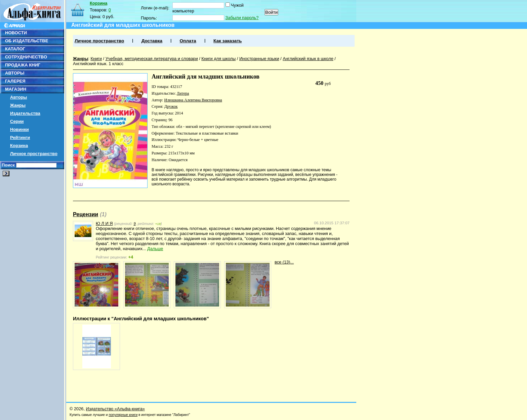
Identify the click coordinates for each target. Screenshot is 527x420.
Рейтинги (20, 137)
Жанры (18, 105)
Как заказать (228, 41)
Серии (17, 121)
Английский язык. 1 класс (98, 64)
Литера (183, 93)
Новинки (19, 129)
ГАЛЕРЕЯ (15, 81)
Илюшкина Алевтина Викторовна (193, 100)
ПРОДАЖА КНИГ (23, 65)
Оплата (188, 41)
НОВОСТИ (16, 33)
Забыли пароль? (242, 18)
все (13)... (284, 262)
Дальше (155, 249)
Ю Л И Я (104, 223)
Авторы (18, 97)
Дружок (171, 106)
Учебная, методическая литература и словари (152, 59)
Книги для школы (218, 59)
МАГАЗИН (16, 89)
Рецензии (86, 214)
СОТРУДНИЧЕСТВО (26, 57)
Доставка (152, 41)
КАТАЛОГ (15, 49)
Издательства (25, 113)
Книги (96, 59)
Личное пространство (34, 154)
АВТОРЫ (15, 73)
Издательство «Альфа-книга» (115, 409)
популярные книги (123, 415)
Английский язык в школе (308, 59)
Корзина (19, 146)
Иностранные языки (259, 59)
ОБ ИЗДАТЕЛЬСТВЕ (27, 41)
